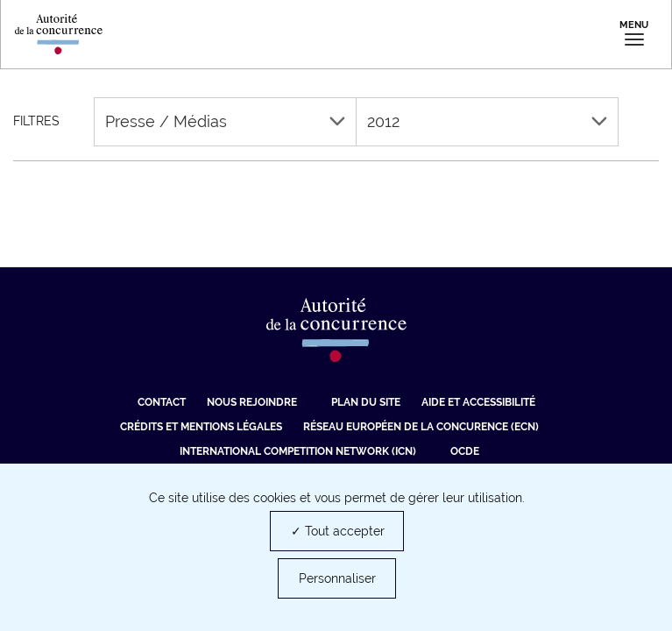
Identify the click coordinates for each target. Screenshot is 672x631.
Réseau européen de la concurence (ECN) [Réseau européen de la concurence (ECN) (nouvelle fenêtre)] (421, 427)
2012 (487, 121)
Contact (162, 402)
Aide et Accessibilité (478, 402)
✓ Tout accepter (338, 531)
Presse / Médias (225, 121)
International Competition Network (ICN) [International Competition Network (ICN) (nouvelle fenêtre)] (298, 451)
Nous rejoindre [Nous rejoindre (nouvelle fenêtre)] (252, 402)
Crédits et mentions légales (201, 427)
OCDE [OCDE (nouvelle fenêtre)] (465, 451)
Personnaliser (337, 578)
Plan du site (366, 402)
